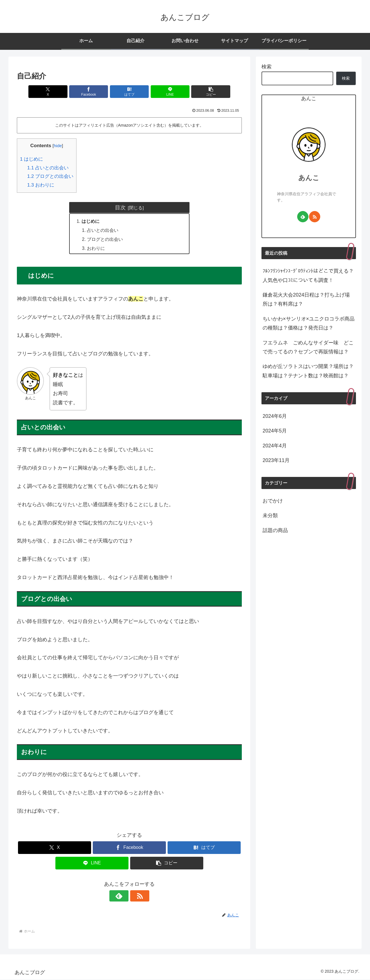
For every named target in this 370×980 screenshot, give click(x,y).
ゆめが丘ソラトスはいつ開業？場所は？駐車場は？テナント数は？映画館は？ (308, 371)
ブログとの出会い (50, 176)
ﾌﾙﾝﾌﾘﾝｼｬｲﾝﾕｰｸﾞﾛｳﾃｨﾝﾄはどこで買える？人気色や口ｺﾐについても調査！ (308, 275)
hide (58, 146)
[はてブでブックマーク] (129, 92)
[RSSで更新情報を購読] (136, 896)
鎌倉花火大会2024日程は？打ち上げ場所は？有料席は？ (306, 299)
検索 (267, 67)
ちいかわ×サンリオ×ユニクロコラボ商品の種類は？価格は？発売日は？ (309, 323)
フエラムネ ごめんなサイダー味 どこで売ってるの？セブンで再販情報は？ (308, 347)
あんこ (309, 178)
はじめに (31, 159)
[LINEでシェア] (167, 92)
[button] (205, 92)
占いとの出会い (48, 168)
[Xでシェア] (54, 92)
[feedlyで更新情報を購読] (123, 896)
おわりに (41, 185)
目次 (120, 207)
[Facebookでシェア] (92, 92)
